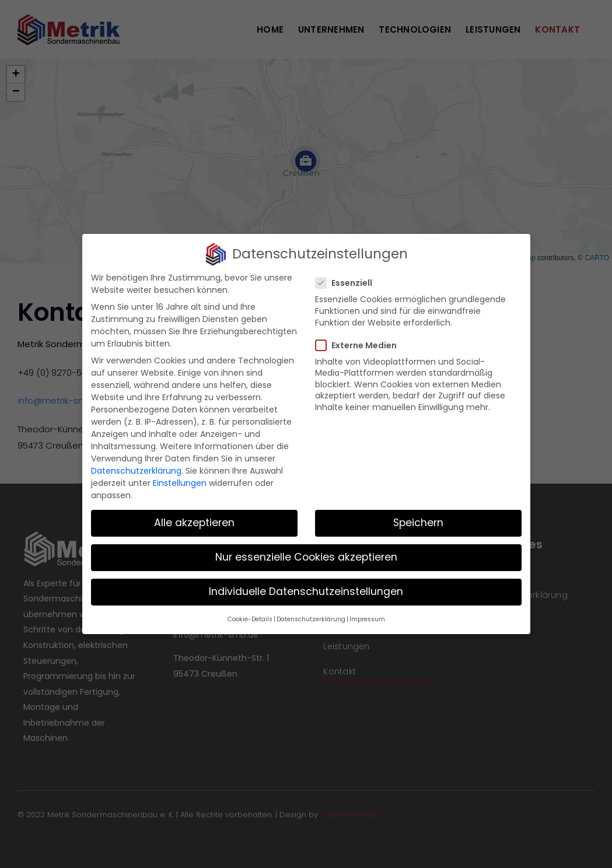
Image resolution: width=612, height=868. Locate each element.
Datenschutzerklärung (136, 471)
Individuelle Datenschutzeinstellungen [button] (306, 591)
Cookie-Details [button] (250, 619)
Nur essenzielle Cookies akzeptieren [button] (306, 557)
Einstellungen (180, 483)
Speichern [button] (418, 523)
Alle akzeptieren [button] (194, 523)
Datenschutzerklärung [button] (311, 619)
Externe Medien (361, 345)
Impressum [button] (367, 619)
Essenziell (349, 283)
